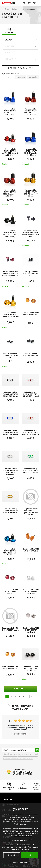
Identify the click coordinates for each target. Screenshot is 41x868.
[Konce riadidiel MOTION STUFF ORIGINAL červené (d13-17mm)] (31, 106)
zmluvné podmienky (32, 756)
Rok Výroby (10, 59)
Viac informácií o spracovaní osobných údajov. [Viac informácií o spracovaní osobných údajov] (18, 759)
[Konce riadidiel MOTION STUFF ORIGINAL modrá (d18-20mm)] (31, 147)
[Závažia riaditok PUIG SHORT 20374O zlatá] (10, 663)
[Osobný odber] (23, 786)
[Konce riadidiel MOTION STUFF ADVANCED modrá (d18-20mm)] (10, 546)
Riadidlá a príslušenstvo (20, 9)
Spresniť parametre (20, 68)
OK (30, 855)
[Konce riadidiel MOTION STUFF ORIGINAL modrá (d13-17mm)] (10, 106)
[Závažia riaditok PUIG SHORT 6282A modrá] (10, 624)
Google (9, 817)
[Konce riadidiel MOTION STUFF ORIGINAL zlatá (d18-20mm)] (31, 187)
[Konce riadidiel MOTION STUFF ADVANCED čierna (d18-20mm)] (10, 228)
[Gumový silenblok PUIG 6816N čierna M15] (31, 350)
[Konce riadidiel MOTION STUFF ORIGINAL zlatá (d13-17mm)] (10, 310)
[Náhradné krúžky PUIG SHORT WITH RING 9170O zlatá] (10, 506)
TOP (8, 77)
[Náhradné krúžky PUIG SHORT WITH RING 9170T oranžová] (31, 427)
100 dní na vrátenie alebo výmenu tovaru (23, 772)
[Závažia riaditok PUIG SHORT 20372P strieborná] (31, 586)
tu (30, 862)
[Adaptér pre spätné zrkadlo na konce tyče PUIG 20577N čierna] (31, 506)
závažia (32, 9)
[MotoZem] (8, 3)
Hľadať (19, 3)
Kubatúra (10, 46)
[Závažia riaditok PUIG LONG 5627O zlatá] (31, 546)
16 (31, 697)
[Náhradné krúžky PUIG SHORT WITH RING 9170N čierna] (10, 388)
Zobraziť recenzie (20, 734)
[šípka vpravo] (39, 786)
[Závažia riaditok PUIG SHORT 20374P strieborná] (31, 624)
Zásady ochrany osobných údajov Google (21, 755)
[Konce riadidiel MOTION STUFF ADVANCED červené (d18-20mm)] (10, 147)
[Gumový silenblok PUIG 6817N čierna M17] (31, 269)
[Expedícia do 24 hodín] (9, 786)
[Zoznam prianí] (29, 3)
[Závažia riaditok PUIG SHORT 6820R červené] (10, 586)
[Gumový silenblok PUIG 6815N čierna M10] (10, 350)
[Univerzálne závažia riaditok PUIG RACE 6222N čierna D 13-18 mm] (31, 228)
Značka (8, 40)
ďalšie (35, 697)
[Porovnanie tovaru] (24, 3)
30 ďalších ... (20, 689)
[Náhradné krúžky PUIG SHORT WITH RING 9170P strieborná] (10, 466)
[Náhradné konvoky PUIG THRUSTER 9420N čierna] (31, 663)
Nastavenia (12, 855)
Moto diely (7, 9)
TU (30, 849)
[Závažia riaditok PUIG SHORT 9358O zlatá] (31, 310)
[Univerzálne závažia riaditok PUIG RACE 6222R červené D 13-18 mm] (10, 269)
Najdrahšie (33, 77)
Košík (34, 3)
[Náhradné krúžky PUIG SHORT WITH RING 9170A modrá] (10, 427)
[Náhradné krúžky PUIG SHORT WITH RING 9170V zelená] (31, 466)
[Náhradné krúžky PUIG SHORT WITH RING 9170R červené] (31, 388)
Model (8, 53)
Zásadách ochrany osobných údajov (21, 833)
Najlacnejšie (20, 77)
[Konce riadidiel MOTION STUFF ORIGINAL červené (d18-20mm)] (10, 187)
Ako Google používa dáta (23, 836)
